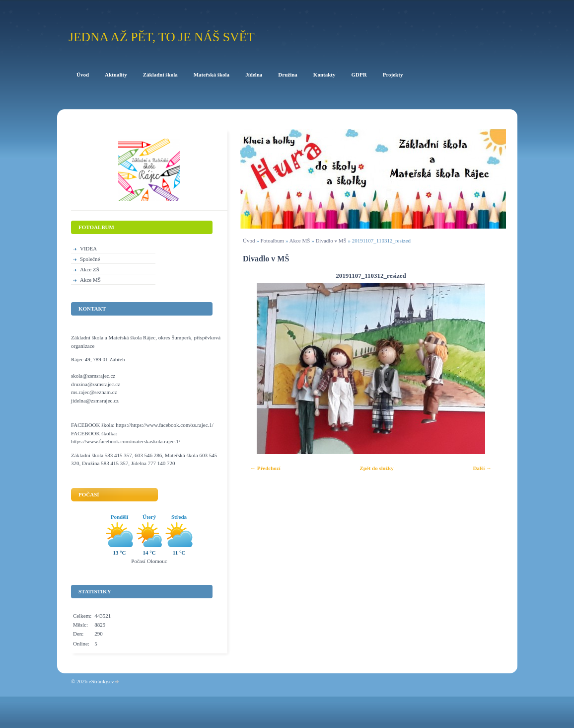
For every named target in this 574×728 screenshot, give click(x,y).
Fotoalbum (272, 241)
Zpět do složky (376, 468)
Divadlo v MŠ (331, 241)
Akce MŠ (300, 241)
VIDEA (88, 248)
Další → (482, 468)
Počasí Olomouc (149, 561)
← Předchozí (265, 468)
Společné (90, 259)
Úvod (249, 241)
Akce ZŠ (90, 269)
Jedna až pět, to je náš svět (162, 37)
